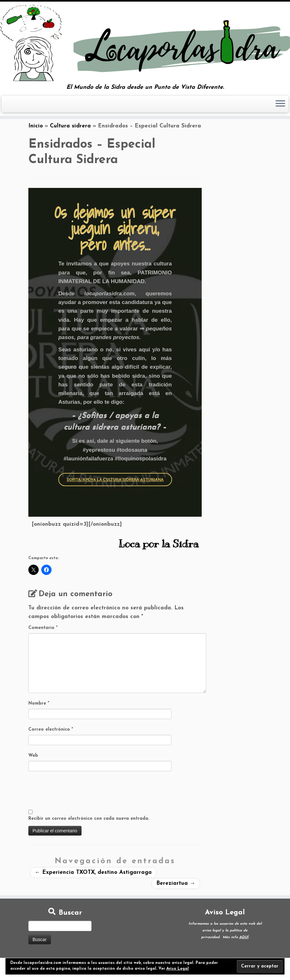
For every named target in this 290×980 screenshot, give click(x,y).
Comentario (43, 628)
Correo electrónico (51, 730)
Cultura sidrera (70, 126)
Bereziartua (176, 883)
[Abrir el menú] (280, 104)
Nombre (39, 703)
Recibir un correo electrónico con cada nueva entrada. (89, 819)
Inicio (36, 126)
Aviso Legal (178, 969)
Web (33, 756)
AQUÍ (244, 937)
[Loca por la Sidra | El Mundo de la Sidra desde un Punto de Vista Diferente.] (145, 43)
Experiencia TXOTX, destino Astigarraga (93, 872)
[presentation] (77, 791)
